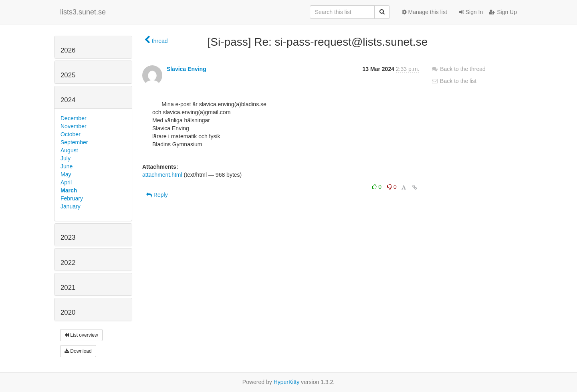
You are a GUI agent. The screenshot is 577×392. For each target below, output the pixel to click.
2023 (68, 237)
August (69, 150)
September (74, 142)
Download (78, 351)
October (71, 134)
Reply (157, 195)
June (67, 166)
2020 (68, 312)
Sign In (471, 12)
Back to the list (454, 81)
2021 (68, 288)
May (66, 174)
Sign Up (503, 12)
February (72, 198)
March (69, 190)
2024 (68, 100)
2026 (68, 50)
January (71, 206)
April (66, 182)
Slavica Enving (187, 69)
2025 (68, 75)
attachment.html (162, 175)
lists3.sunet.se (83, 12)
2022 (68, 263)
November (74, 126)
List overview (81, 335)
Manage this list (425, 12)
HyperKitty (287, 382)
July (66, 158)
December (74, 118)
